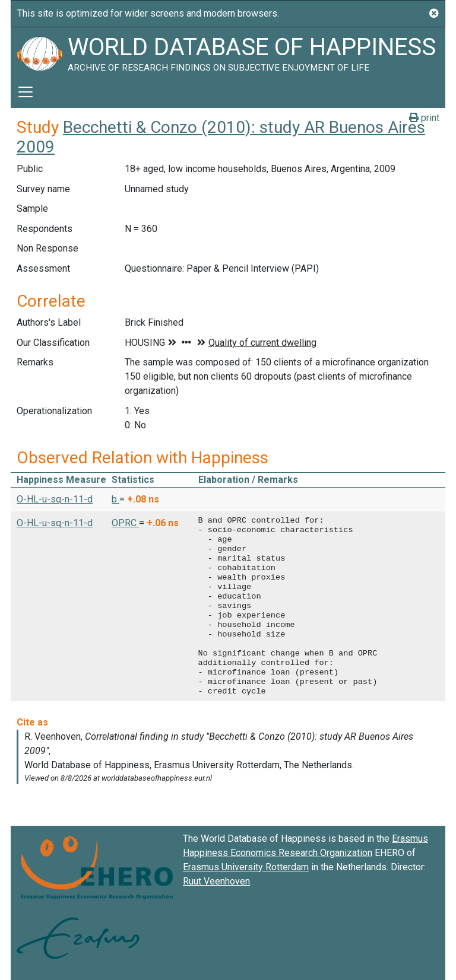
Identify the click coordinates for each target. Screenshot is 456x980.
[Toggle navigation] (26, 92)
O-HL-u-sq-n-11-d (55, 499)
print (424, 118)
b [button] (115, 499)
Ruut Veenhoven (216, 881)
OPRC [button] (125, 523)
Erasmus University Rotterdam (246, 867)
